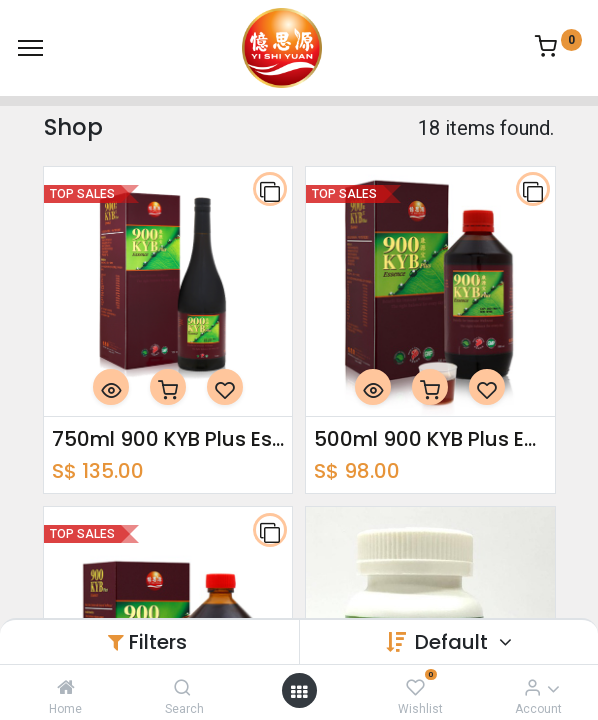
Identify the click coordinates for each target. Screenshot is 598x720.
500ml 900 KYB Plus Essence (430, 439)
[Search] (182, 687)
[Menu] (30, 48)
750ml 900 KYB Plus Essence (168, 439)
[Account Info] (532, 687)
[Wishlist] (415, 687)
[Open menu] (299, 691)
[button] (270, 189)
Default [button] (454, 642)
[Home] (66, 687)
